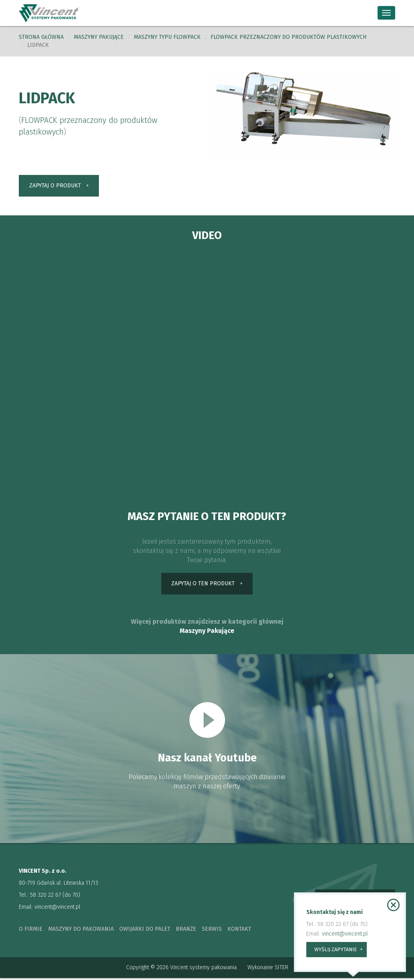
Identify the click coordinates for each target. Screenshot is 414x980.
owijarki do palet (145, 931)
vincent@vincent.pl (57, 909)
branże (186, 931)
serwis (212, 931)
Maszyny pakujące (99, 37)
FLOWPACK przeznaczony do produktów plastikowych (288, 37)
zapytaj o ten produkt (203, 585)
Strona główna (41, 37)
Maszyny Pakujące (207, 632)
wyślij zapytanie (336, 949)
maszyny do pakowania (81, 931)
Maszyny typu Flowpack (167, 37)
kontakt (239, 931)
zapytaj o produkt (55, 186)
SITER (281, 969)
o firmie (31, 931)
